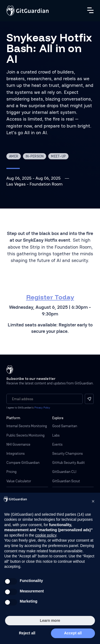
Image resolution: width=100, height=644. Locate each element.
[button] (93, 501)
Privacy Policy (42, 408)
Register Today (50, 297)
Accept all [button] (73, 633)
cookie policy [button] (46, 535)
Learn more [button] (50, 620)
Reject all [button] (27, 633)
